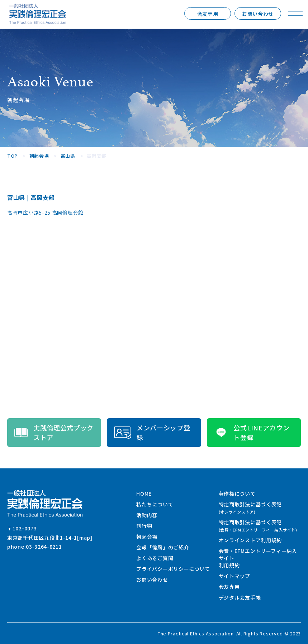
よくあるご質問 (155, 558)
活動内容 (147, 515)
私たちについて (155, 504)
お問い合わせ (258, 14)
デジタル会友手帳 (240, 597)
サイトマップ (234, 576)
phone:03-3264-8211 (35, 547)
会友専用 (208, 14)
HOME (144, 493)
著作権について (237, 493)
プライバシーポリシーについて (173, 569)
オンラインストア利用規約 (250, 540)
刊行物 (144, 526)
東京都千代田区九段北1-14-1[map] (50, 538)
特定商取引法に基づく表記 (250, 508)
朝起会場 (147, 536)
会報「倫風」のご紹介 (163, 547)
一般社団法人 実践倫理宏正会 (38, 14)
